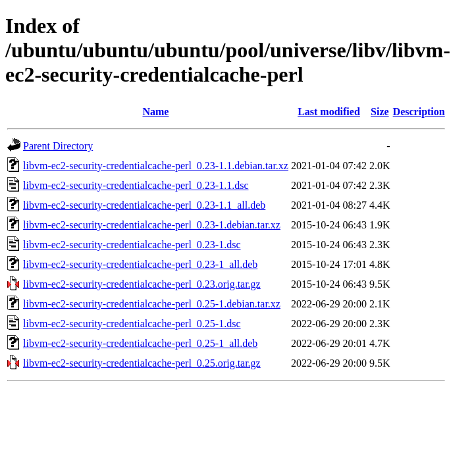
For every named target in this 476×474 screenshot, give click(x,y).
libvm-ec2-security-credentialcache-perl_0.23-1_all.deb (140, 264)
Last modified (329, 112)
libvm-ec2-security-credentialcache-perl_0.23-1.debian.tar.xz (152, 225)
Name (155, 112)
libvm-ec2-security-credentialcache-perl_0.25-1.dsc (132, 324)
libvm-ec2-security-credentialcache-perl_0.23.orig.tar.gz (142, 284)
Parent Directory (58, 146)
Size (380, 112)
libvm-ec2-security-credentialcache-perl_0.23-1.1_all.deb (144, 205)
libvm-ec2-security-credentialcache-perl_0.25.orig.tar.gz (142, 363)
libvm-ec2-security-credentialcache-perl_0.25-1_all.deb (140, 343)
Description (419, 112)
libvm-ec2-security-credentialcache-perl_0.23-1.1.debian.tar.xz (156, 166)
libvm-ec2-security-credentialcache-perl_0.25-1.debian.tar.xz (152, 304)
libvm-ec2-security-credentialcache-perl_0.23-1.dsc (132, 245)
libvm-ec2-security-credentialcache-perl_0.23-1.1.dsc (136, 185)
